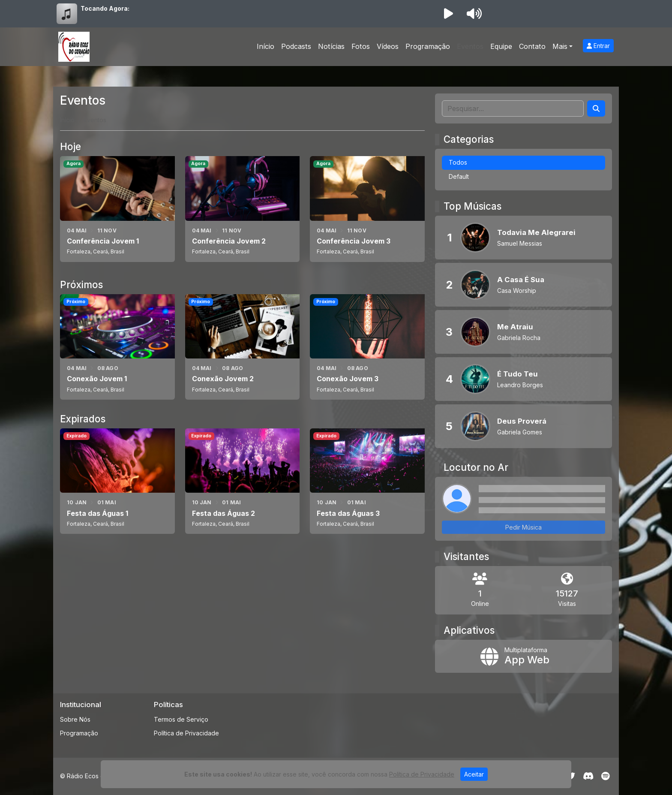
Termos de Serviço (181, 719)
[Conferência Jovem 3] (367, 209)
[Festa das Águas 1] (117, 481)
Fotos (361, 46)
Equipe (501, 46)
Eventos (470, 46)
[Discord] (588, 776)
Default (459, 176)
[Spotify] (605, 776)
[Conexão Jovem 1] (117, 347)
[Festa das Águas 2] (243, 481)
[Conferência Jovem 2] (243, 209)
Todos (458, 162)
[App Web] (523, 656)
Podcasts (296, 46)
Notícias (331, 46)
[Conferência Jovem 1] (117, 209)
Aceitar (474, 774)
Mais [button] (560, 46)
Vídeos (388, 46)
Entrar (598, 46)
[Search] (596, 108)
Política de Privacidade (186, 733)
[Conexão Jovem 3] (367, 347)
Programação (428, 46)
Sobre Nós (75, 719)
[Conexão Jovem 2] (243, 347)
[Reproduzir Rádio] (448, 14)
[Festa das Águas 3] (367, 481)
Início (265, 46)
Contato (532, 46)
